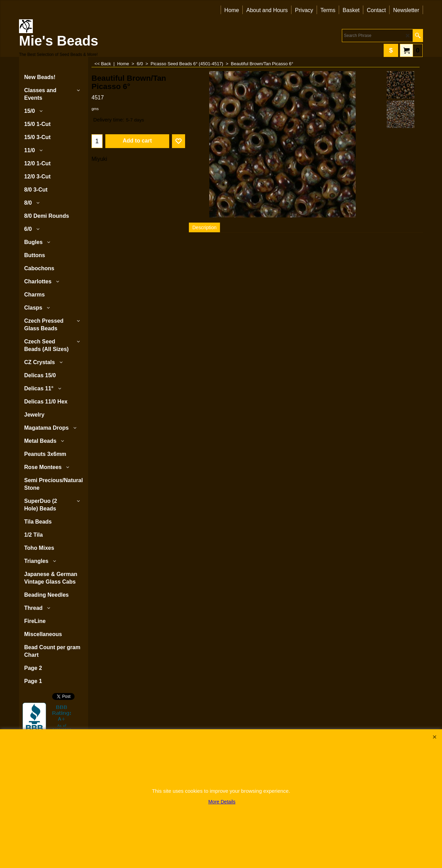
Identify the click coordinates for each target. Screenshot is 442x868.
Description (204, 227)
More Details (222, 802)
